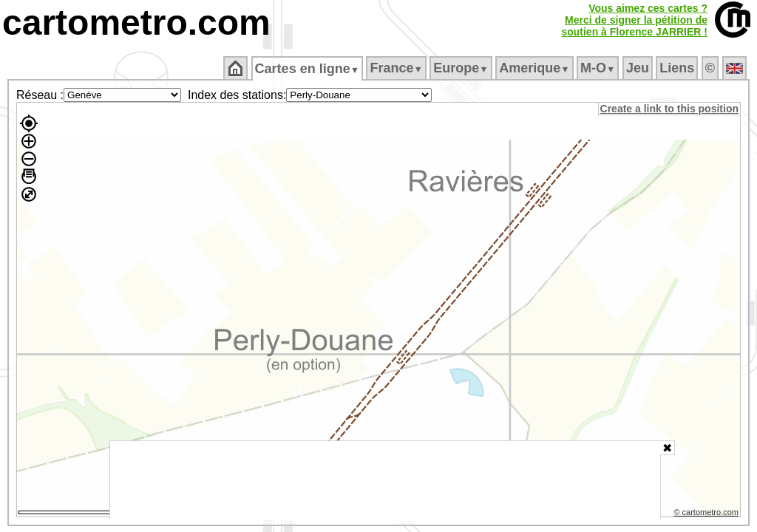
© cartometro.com (707, 514)
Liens (678, 68)
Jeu (638, 68)
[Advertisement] (385, 480)
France (397, 68)
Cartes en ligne (308, 69)
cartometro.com (136, 23)
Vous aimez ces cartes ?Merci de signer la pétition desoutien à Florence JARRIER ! (634, 20)
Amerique (536, 68)
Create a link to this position (670, 109)
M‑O (599, 68)
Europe (462, 68)
